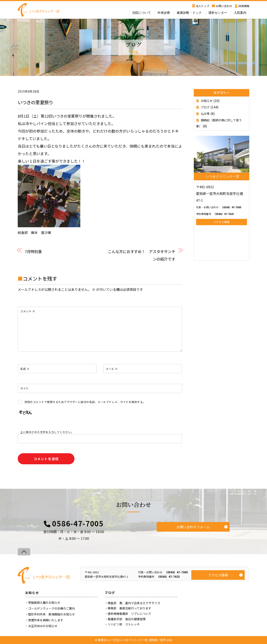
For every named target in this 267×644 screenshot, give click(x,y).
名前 (25, 369)
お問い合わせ (222, 6)
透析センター (218, 13)
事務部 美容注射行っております (129, 608)
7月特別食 (33, 251)
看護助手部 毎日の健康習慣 (127, 619)
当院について (141, 13)
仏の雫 (205, 114)
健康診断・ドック (189, 13)
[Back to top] (24, 552)
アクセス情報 (221, 222)
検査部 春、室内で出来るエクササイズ (134, 603)
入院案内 (240, 13)
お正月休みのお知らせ (43, 626)
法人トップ (201, 6)
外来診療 (164, 13)
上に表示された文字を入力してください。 (47, 432)
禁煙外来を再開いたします (46, 620)
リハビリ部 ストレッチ (124, 624)
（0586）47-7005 (219, 207)
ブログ (205, 107)
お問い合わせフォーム (193, 527)
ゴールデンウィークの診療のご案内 (52, 608)
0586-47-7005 (78, 523)
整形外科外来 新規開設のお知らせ (52, 614)
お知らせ (207, 101)
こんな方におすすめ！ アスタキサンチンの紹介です (141, 255)
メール (112, 369)
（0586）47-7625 (215, 214)
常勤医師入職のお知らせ (44, 603)
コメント (28, 311)
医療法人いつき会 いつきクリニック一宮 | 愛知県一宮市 (132, 640)
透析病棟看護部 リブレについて (130, 614)
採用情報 (242, 6)
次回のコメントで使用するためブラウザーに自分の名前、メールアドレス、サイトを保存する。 (85, 402)
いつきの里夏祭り (35, 102)
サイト (25, 388)
